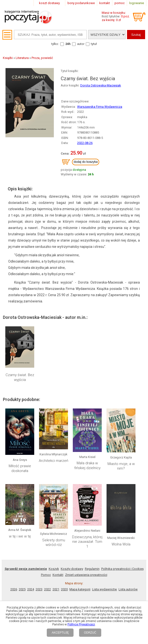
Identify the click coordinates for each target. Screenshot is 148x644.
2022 (47, 589)
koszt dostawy (49, 3)
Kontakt (58, 575)
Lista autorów (128, 589)
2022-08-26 (85, 143)
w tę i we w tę (20, 536)
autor (81, 44)
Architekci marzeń (54, 461)
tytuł (94, 44)
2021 (56, 589)
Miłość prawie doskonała (20, 468)
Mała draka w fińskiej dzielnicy (87, 465)
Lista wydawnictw (104, 589)
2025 (22, 589)
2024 (31, 589)
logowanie (137, 3)
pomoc (120, 3)
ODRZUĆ (90, 633)
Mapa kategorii (80, 589)
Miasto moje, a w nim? (121, 466)
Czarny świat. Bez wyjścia (20, 377)
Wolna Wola (121, 544)
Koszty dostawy (72, 569)
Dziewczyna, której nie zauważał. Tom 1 (87, 542)
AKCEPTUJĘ (60, 633)
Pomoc (46, 575)
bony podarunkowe (81, 3)
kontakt (105, 3)
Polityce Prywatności (81, 624)
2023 (39, 589)
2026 (14, 589)
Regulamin (92, 569)
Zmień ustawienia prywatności (86, 575)
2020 (64, 589)
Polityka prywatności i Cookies (122, 569)
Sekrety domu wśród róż (54, 543)
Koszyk (54, 569)
